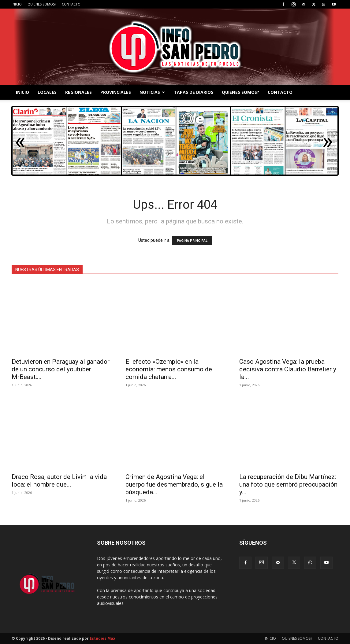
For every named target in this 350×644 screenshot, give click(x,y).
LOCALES (47, 92)
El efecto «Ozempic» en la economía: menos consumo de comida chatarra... (169, 369)
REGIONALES (78, 92)
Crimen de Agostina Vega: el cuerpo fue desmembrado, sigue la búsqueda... (174, 484)
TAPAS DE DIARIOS (194, 92)
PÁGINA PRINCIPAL (192, 241)
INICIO (17, 4)
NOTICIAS (152, 92)
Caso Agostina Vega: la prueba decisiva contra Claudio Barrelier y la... (288, 369)
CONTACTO (71, 4)
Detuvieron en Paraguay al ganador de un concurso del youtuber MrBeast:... (61, 369)
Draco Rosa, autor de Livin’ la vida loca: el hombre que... (59, 481)
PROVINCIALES (116, 92)
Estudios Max (102, 638)
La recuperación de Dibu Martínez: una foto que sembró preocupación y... (288, 484)
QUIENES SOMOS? (42, 4)
